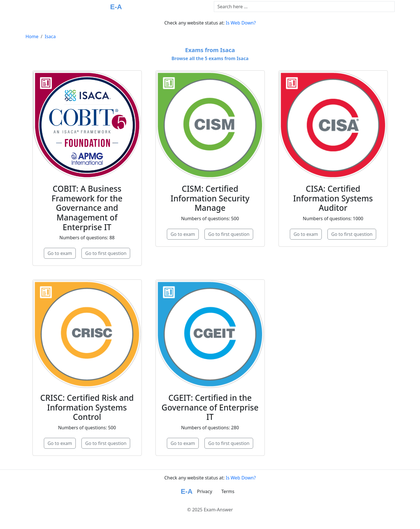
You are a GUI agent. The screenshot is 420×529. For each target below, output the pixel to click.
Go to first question (106, 253)
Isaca (50, 36)
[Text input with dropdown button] (304, 7)
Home (32, 36)
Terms (228, 491)
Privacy (205, 491)
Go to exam (60, 253)
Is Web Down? (241, 23)
